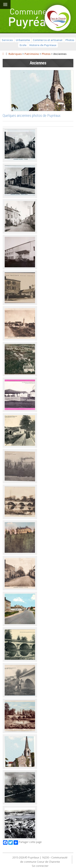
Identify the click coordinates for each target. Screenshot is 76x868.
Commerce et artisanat (48, 40)
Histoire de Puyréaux (43, 45)
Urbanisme (23, 40)
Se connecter (40, 866)
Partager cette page (28, 843)
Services (7, 40)
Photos (70, 40)
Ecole (23, 45)
